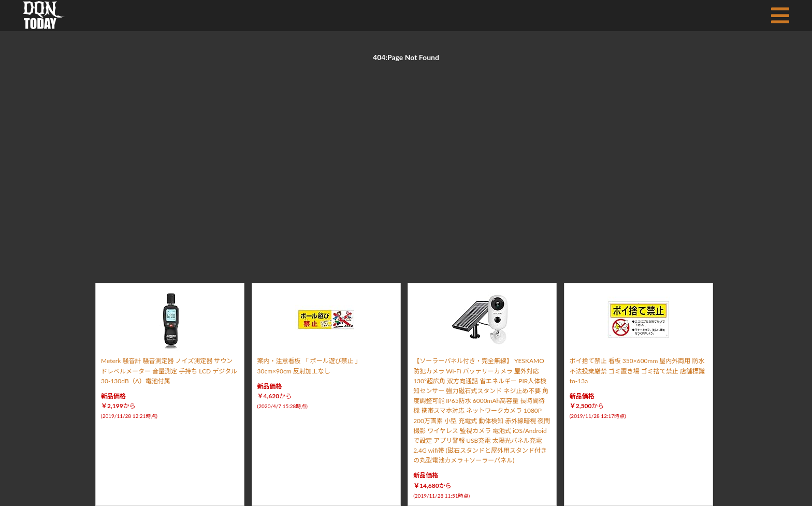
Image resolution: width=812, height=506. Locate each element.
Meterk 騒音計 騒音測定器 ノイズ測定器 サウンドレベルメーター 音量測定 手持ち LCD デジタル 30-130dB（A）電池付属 (169, 371)
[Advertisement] (406, 161)
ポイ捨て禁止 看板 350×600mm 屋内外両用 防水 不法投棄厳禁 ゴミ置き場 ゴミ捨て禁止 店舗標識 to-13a (637, 371)
